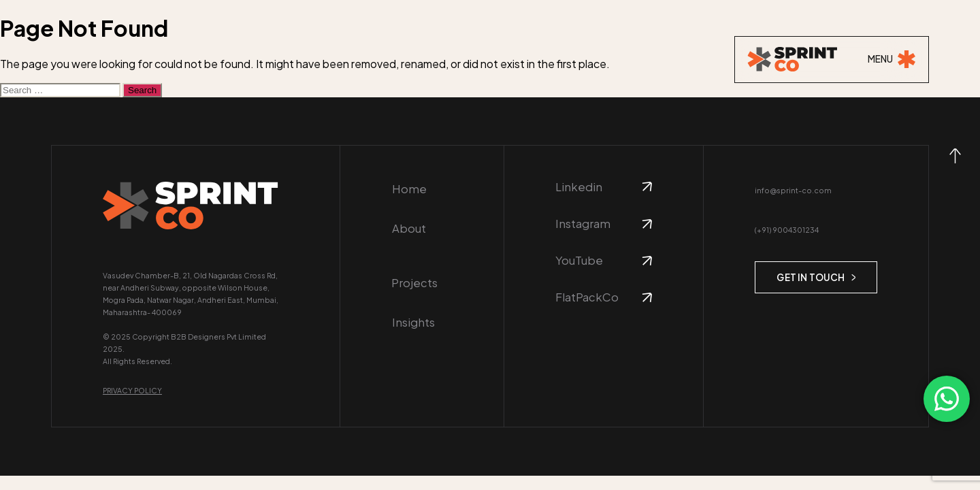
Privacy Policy (132, 390)
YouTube (579, 261)
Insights (412, 308)
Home (409, 189)
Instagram (583, 224)
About (408, 228)
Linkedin (579, 187)
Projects (414, 268)
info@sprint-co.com (791, 190)
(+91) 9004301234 (787, 230)
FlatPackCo (587, 298)
